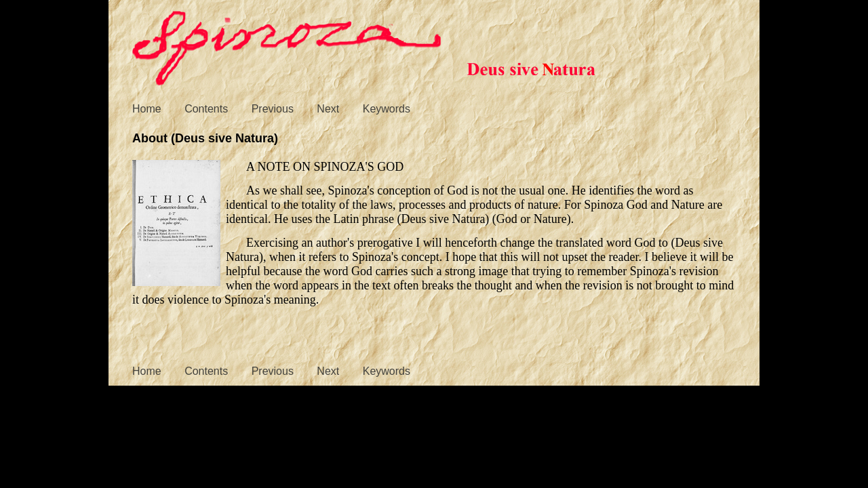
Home (147, 109)
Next (328, 109)
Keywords (387, 109)
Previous (273, 109)
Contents (206, 109)
